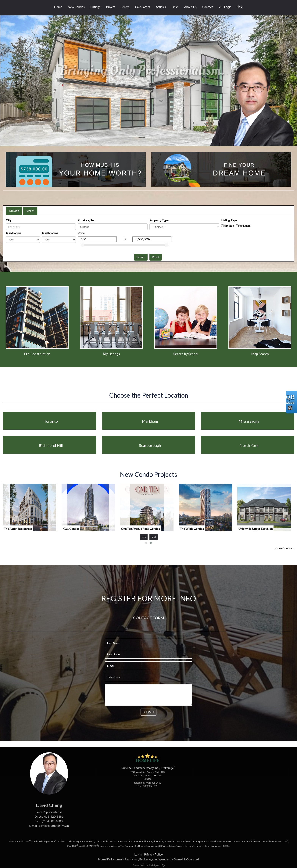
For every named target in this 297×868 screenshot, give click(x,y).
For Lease (244, 226)
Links (175, 7)
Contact (208, 7)
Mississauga (249, 421)
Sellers (125, 7)
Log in (138, 854)
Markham (150, 421)
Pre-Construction (37, 354)
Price (81, 233)
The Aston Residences (18, 529)
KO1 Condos (71, 529)
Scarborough (150, 445)
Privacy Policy (153, 854)
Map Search (260, 354)
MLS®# (14, 211)
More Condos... (284, 548)
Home (58, 7)
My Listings (111, 354)
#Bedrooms (14, 233)
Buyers (111, 7)
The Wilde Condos (192, 529)
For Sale (229, 226)
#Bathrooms (50, 233)
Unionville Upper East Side (255, 529)
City (9, 220)
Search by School (186, 354)
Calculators (143, 7)
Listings (95, 7)
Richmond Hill (51, 445)
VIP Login (225, 7)
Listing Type (229, 220)
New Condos (76, 7)
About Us (190, 7)
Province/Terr (87, 220)
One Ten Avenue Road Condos (140, 529)
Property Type (159, 220)
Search (30, 211)
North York (249, 445)
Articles (161, 7)
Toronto (51, 421)
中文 (240, 7)
